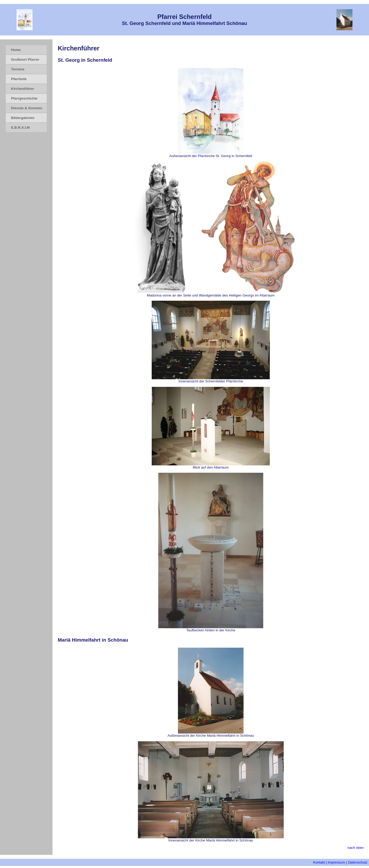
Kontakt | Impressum (329, 862)
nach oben (356, 848)
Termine (18, 69)
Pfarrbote (19, 79)
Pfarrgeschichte (24, 98)
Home (16, 50)
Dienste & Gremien (27, 108)
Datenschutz (358, 862)
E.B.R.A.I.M (20, 128)
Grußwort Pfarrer (25, 59)
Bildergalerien (23, 118)
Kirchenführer (23, 89)
